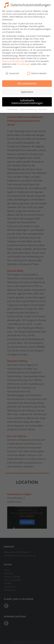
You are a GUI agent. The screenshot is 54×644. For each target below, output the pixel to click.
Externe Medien (37, 71)
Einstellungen (24, 62)
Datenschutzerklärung (13, 59)
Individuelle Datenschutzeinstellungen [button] (27, 100)
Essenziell (12, 71)
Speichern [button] (27, 90)
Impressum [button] (43, 107)
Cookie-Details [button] (13, 107)
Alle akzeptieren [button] (27, 82)
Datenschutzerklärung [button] (29, 107)
